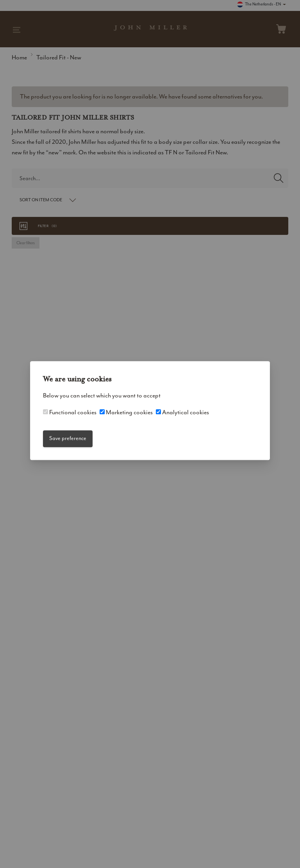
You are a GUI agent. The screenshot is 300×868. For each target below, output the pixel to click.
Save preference (68, 439)
